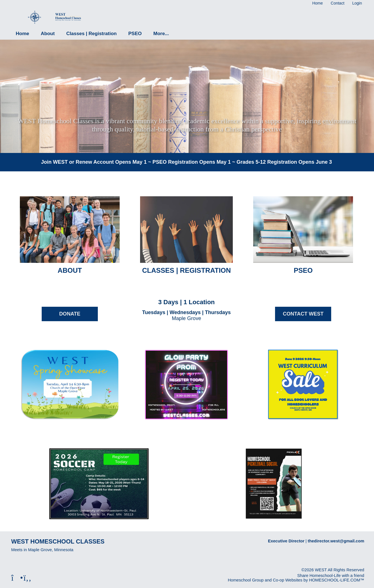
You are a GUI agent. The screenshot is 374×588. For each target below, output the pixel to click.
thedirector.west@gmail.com (336, 541)
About (48, 34)
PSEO (135, 34)
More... (161, 34)
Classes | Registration (92, 34)
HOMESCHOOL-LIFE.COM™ (337, 580)
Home (23, 34)
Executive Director (286, 541)
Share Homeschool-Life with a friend (331, 576)
